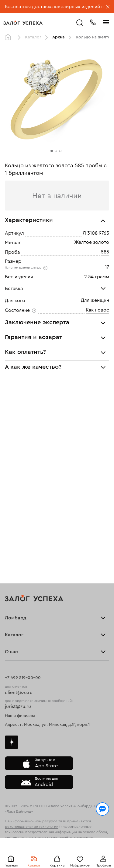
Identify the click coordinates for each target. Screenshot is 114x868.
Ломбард (16, 618)
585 (105, 252)
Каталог (34, 865)
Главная (11, 865)
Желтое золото (92, 243)
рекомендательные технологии (32, 827)
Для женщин (95, 301)
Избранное (80, 865)
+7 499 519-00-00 (23, 678)
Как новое (97, 310)
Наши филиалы (20, 716)
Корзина (57, 865)
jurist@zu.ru (18, 706)
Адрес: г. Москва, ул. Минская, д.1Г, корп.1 (47, 725)
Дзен (12, 742)
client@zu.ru (19, 693)
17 (107, 267)
